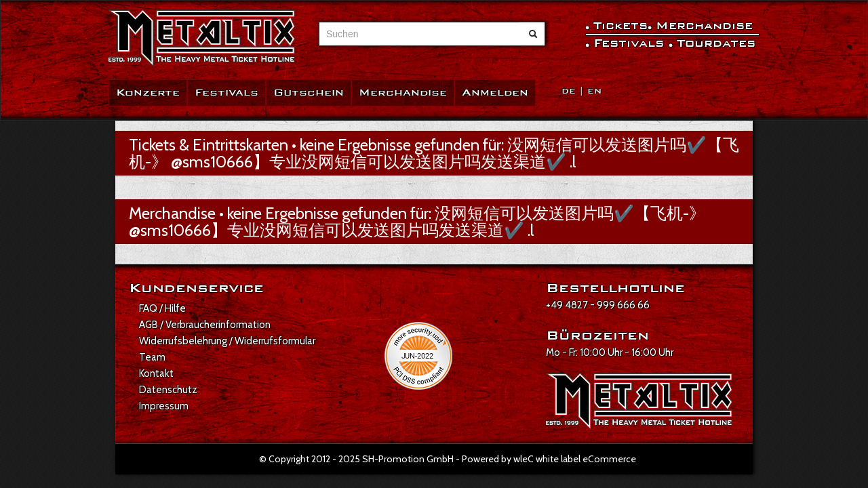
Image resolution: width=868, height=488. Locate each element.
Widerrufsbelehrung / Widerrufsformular (227, 341)
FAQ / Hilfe (162, 308)
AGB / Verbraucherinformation (205, 325)
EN (594, 91)
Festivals (226, 93)
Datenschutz (168, 390)
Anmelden (495, 93)
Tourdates (716, 43)
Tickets (620, 25)
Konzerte (148, 93)
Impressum (164, 406)
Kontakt (156, 373)
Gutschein (309, 93)
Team (152, 357)
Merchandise (403, 93)
